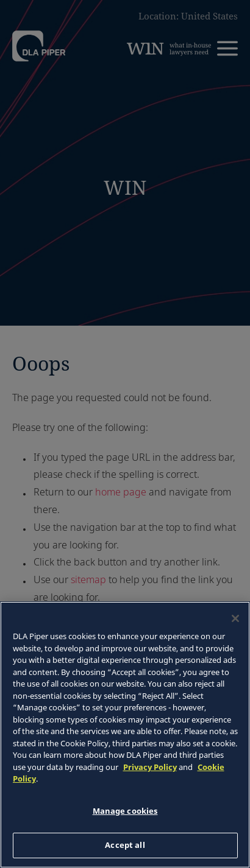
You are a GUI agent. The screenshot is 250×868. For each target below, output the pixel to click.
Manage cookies (125, 811)
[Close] (235, 618)
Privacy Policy (150, 767)
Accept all (125, 845)
